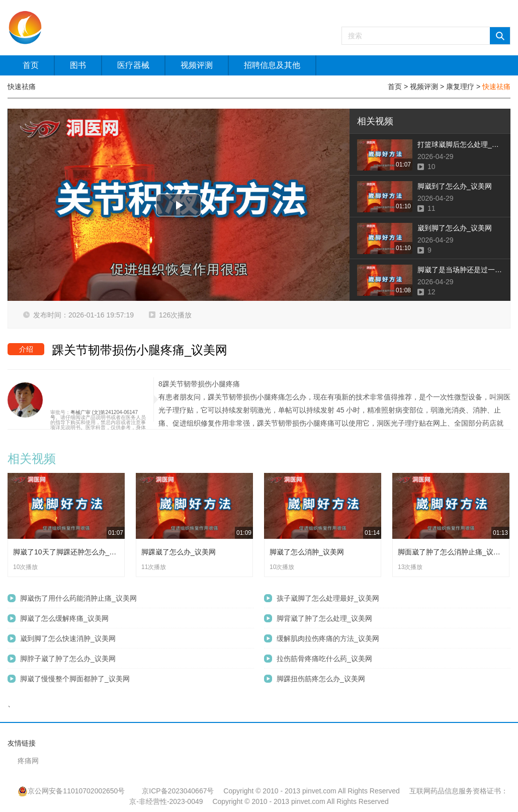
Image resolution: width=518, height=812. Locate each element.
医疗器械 (133, 65)
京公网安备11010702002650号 (71, 791)
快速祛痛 (496, 87)
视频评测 (197, 65)
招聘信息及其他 (272, 65)
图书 (78, 65)
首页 (31, 65)
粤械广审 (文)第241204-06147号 (94, 415)
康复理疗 (460, 87)
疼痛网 (28, 761)
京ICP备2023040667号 (178, 791)
